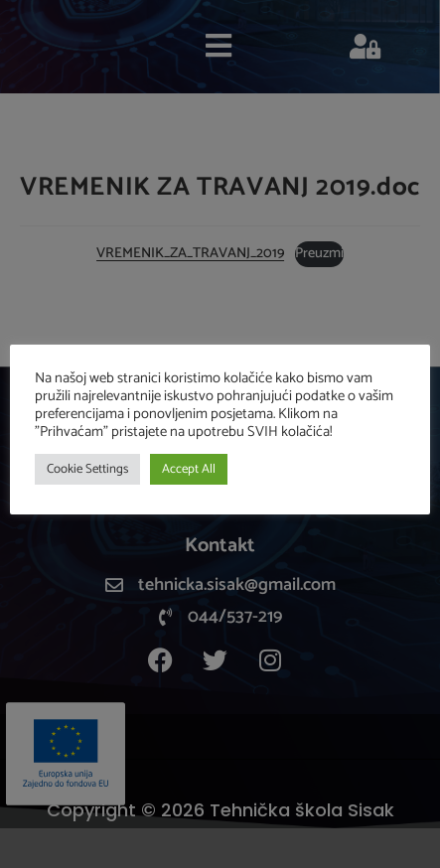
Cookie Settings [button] (87, 469)
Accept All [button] (189, 469)
